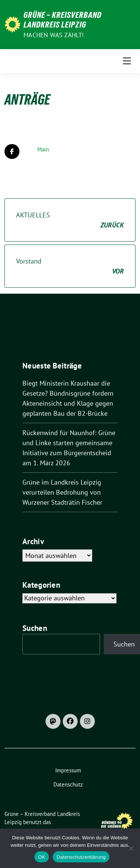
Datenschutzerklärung (81, 857)
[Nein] (131, 848)
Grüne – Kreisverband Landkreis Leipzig (63, 20)
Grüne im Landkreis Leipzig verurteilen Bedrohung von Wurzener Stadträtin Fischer (62, 492)
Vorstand (70, 267)
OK (42, 857)
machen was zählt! (54, 35)
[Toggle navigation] (127, 61)
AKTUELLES (70, 220)
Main (43, 149)
